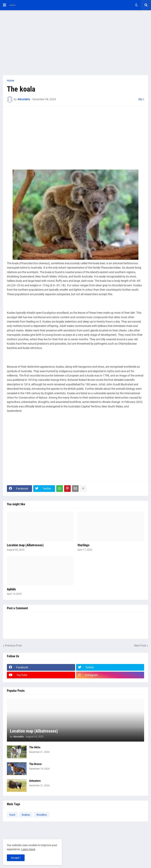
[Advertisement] (75, 43)
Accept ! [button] (16, 858)
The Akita (35, 747)
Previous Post (13, 645)
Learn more (28, 849)
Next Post (140, 645)
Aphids (11, 589)
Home (11, 81)
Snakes (26, 815)
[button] (5, 5)
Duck (12, 815)
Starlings (83, 545)
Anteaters (35, 781)
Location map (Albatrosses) (25, 545)
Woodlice (42, 815)
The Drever (35, 764)
